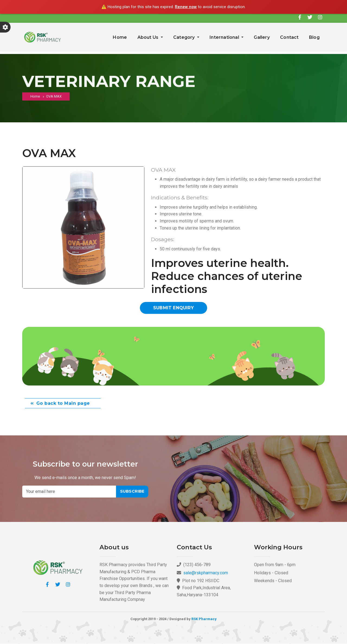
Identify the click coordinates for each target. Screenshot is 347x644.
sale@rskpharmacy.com (206, 573)
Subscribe (132, 492)
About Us (149, 37)
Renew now (186, 7)
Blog (314, 37)
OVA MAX (54, 98)
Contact (289, 37)
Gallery (262, 37)
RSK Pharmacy (204, 619)
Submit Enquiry (173, 308)
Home (120, 37)
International (225, 37)
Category (185, 37)
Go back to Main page (63, 404)
